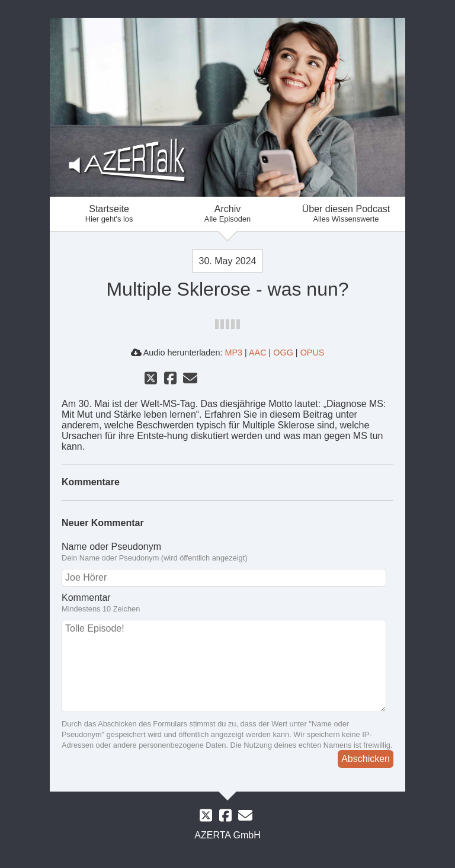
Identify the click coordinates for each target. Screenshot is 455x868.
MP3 (233, 353)
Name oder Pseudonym (111, 547)
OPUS (313, 353)
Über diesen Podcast (346, 214)
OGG (283, 353)
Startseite (109, 214)
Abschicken (366, 759)
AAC (258, 353)
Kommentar (86, 598)
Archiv (227, 214)
